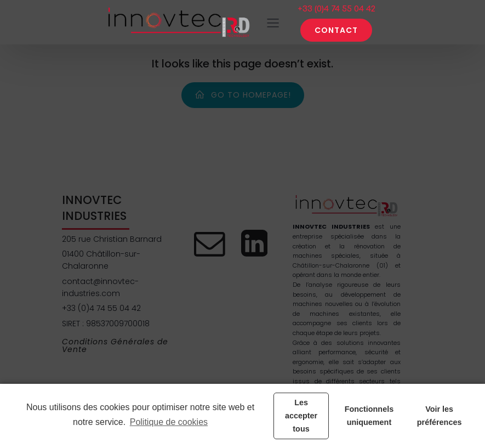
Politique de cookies (169, 422)
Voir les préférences (440, 416)
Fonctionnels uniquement (369, 416)
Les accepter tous (301, 416)
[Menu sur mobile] (273, 22)
